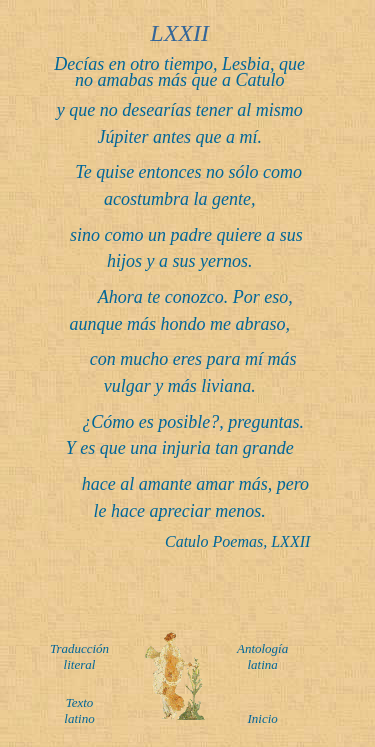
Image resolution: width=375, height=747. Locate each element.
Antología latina (262, 656)
